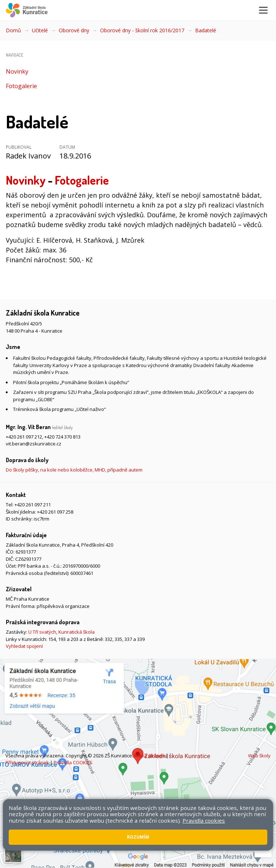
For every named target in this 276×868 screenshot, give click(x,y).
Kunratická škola (77, 632)
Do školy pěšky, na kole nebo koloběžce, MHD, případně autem (74, 470)
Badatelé (206, 30)
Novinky (17, 71)
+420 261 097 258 (55, 512)
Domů (13, 30)
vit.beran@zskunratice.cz (34, 444)
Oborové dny (74, 30)
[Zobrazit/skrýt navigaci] (263, 10)
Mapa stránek (150, 756)
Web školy (259, 756)
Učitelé (40, 30)
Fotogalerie (21, 86)
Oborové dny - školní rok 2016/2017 (142, 30)
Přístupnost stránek (27, 762)
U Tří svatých (42, 632)
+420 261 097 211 (33, 505)
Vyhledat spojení (24, 646)
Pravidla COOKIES (73, 762)
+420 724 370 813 (62, 437)
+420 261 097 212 (24, 437)
